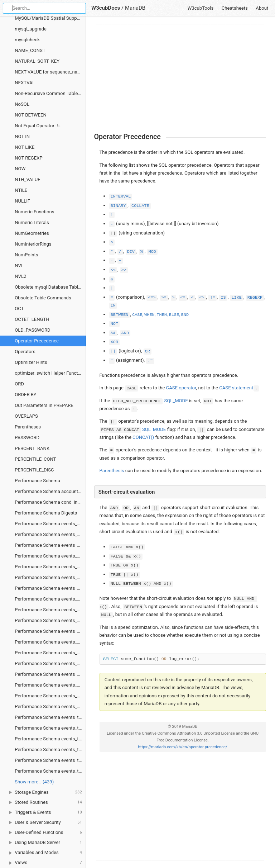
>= (164, 298)
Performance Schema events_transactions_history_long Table (50, 739)
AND (125, 333)
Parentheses (28, 427)
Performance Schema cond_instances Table (50, 502)
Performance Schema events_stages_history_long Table (50, 545)
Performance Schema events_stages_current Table (50, 524)
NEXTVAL (25, 83)
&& (113, 333)
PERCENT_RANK (32, 448)
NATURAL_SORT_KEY (37, 61)
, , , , (160, 314)
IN (113, 305)
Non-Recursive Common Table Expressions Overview (50, 93)
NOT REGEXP (28, 158)
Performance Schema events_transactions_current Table (50, 717)
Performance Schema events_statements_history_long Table (50, 631)
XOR (114, 342)
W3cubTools (201, 8)
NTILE (21, 190)
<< (113, 270)
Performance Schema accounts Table (50, 491)
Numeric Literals (32, 222)
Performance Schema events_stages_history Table (50, 534)
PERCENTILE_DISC (34, 470)
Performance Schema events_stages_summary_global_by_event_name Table (50, 599)
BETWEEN (120, 315)
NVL (19, 265)
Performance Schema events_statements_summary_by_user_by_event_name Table (50, 696)
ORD (19, 384)
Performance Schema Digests (46, 513)
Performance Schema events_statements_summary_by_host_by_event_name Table (50, 663)
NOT (114, 324)
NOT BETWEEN (31, 115)
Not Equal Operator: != (38, 126)
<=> (152, 298)
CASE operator (181, 388)
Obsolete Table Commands (43, 298)
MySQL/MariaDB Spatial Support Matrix (50, 18)
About (262, 8)
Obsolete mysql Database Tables (49, 287)
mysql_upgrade (31, 29)
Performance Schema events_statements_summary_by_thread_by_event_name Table (50, 685)
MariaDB (135, 8)
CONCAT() (143, 437)
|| (113, 351)
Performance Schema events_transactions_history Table (50, 728)
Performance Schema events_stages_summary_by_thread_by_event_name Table (50, 577)
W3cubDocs (106, 8)
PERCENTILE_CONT (35, 459)
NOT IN (22, 136)
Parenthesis (112, 471)
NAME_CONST (30, 50)
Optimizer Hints (31, 362)
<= (183, 298)
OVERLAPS (26, 416)
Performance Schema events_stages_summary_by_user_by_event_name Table (50, 588)
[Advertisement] (180, 75)
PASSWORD (27, 438)
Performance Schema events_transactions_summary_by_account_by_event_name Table (50, 750)
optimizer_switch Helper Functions (50, 373)
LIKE (236, 298)
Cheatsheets (235, 8)
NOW (20, 169)
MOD (152, 252)
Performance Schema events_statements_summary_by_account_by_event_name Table (50, 642)
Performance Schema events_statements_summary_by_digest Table (50, 653)
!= (212, 298)
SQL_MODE (176, 401)
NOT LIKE (25, 147)
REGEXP (255, 298)
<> (202, 298)
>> (124, 270)
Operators (25, 352)
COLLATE (140, 206)
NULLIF (22, 201)
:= (150, 361)
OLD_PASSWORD (32, 330)
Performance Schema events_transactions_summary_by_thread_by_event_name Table (50, 771)
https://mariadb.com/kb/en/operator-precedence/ (183, 747)
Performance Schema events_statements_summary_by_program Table (50, 674)
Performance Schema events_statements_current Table (50, 610)
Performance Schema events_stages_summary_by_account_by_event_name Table (50, 556)
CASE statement (236, 388)
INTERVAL (121, 196)
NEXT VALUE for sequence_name (49, 72)
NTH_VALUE (27, 179)
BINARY (118, 206)
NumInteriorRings (33, 244)
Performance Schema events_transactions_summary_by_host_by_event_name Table (50, 760)
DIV (131, 252)
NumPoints (26, 255)
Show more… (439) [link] (34, 782)
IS (223, 298)
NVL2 (20, 276)
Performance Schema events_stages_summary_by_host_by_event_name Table (50, 567)
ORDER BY (25, 395)
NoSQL (22, 104)
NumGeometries (32, 233)
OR (148, 351)
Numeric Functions (34, 212)
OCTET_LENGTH (32, 319)
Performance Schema (37, 481)
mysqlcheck (27, 40)
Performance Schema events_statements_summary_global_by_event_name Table (50, 706)
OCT (19, 309)
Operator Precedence (37, 341)
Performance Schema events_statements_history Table (50, 620)
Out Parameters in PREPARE (44, 405)
